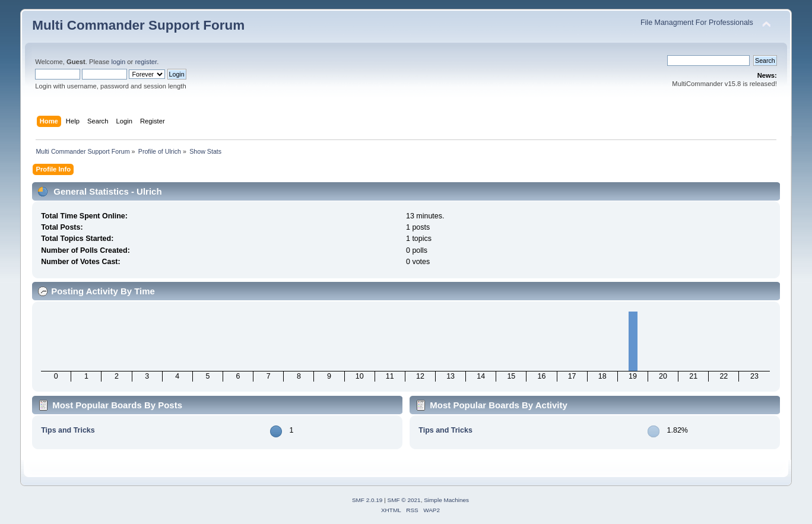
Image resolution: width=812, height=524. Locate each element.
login (118, 62)
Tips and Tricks (68, 430)
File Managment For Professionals (697, 23)
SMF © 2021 (404, 500)
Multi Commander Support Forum (138, 25)
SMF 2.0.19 (367, 500)
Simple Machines (446, 500)
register (146, 62)
